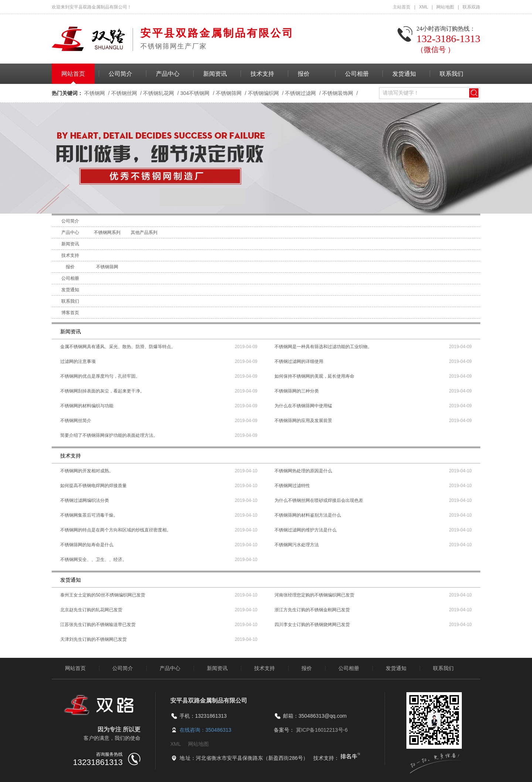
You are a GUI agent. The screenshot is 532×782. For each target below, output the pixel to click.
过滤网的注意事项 (78, 361)
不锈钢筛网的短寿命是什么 (87, 545)
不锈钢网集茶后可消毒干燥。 (89, 515)
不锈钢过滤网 (300, 93)
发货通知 (404, 74)
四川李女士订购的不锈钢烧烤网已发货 (312, 625)
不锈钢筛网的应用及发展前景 (303, 421)
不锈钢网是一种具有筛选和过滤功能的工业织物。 (323, 347)
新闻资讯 (215, 74)
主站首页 (402, 7)
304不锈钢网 (195, 93)
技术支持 (262, 74)
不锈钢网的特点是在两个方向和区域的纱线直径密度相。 (116, 530)
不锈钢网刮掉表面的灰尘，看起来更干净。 (102, 391)
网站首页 (73, 74)
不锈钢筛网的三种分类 (297, 391)
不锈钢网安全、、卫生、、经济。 (93, 560)
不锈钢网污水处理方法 (297, 545)
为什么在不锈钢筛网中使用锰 (303, 406)
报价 (304, 74)
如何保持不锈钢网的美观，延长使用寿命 (314, 376)
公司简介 (120, 74)
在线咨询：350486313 (205, 730)
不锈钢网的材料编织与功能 (87, 406)
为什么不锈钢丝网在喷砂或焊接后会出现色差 (319, 500)
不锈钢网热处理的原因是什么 (303, 471)
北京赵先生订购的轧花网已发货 (91, 610)
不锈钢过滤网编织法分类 (85, 500)
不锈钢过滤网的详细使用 (299, 361)
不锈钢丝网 (124, 93)
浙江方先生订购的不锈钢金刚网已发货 (312, 610)
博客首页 (70, 313)
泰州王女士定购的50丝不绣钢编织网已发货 (103, 595)
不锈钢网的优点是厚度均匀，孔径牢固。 (100, 376)
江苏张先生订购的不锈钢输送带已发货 (98, 625)
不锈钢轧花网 (158, 93)
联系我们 (451, 74)
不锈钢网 (95, 93)
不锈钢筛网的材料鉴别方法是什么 (308, 515)
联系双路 (471, 7)
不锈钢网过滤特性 (292, 486)
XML (424, 7)
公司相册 (357, 74)
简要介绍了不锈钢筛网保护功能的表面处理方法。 (109, 435)
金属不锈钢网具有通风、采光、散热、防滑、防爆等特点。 (118, 347)
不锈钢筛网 (229, 93)
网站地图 (446, 7)
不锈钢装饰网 (338, 93)
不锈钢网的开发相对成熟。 (87, 471)
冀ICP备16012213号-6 (322, 730)
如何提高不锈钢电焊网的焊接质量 (93, 486)
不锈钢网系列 (107, 232)
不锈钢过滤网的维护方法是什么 (306, 530)
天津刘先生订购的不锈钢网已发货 (93, 639)
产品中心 (168, 74)
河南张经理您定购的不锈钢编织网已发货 (314, 595)
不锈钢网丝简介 (76, 421)
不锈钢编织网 (263, 93)
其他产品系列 (144, 232)
